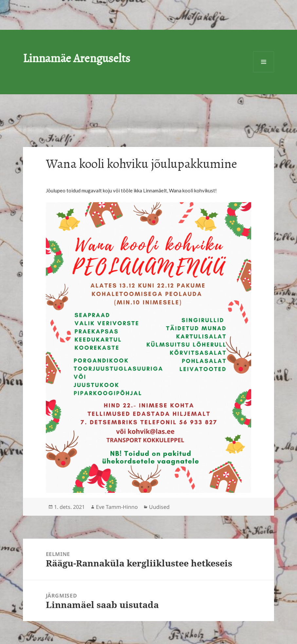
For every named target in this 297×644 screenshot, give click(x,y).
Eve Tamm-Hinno (117, 507)
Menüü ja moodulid (264, 62)
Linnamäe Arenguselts (77, 58)
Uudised (159, 507)
